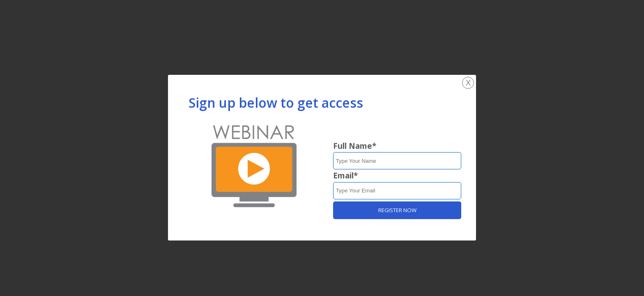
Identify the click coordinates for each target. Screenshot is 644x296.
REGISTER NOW (397, 210)
